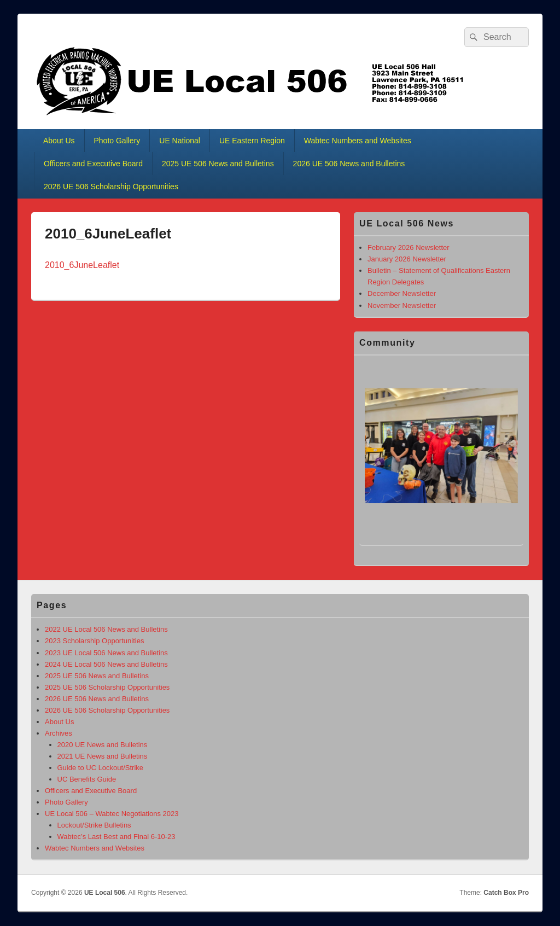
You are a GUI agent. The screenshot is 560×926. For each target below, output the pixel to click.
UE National (180, 141)
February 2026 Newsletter (409, 247)
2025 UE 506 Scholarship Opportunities (107, 687)
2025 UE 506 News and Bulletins (218, 164)
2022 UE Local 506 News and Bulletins (106, 629)
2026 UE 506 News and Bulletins (349, 164)
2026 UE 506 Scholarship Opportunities (111, 187)
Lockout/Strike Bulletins (94, 825)
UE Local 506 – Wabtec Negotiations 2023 (112, 814)
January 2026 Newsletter (407, 259)
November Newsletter (402, 305)
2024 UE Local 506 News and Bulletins (106, 664)
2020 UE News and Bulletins (103, 745)
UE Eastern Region (252, 141)
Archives (59, 733)
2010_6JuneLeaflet (82, 265)
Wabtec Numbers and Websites (358, 141)
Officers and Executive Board (93, 164)
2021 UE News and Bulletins (103, 756)
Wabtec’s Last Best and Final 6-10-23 (116, 837)
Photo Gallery (117, 141)
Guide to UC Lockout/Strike (101, 768)
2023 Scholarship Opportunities (94, 641)
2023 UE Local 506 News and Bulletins (106, 653)
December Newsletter (402, 293)
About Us (59, 141)
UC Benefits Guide (87, 779)
